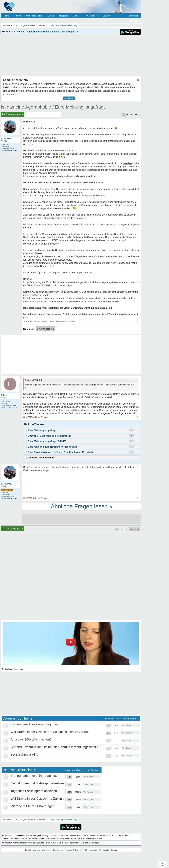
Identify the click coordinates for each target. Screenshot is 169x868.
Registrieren (133, 21)
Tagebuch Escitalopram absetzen (34, 791)
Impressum (46, 850)
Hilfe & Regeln (90, 16)
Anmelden (134, 16)
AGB (85, 850)
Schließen (69, 98)
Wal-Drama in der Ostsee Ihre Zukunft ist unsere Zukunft (50, 732)
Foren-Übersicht (10, 820)
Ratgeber (64, 16)
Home (6, 16)
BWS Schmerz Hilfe (24, 755)
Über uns (36, 850)
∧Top (162, 865)
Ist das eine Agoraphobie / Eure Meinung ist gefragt (53, 107)
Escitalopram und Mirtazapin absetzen (37, 783)
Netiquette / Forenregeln (99, 850)
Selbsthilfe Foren (34, 16)
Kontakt (28, 850)
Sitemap (114, 850)
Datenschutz (58, 850)
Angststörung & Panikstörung (64, 820)
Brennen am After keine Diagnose (34, 724)
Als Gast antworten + (13, 114)
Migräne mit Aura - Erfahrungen (33, 806)
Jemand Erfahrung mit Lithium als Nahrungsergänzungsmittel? (54, 747)
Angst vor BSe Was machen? (31, 739)
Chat (76, 16)
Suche (51, 16)
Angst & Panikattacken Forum (34, 820)
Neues (18, 16)
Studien (106, 16)
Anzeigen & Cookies (73, 850)
